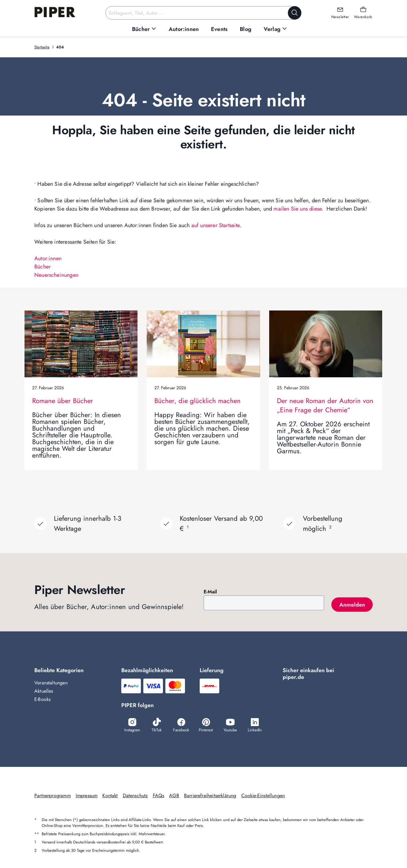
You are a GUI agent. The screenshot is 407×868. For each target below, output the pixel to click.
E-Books (42, 699)
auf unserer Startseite (216, 225)
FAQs (159, 796)
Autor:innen (48, 258)
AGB (174, 796)
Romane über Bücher (63, 401)
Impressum (87, 796)
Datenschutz (135, 796)
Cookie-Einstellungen (263, 796)
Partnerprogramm (53, 796)
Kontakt (110, 796)
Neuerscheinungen (56, 275)
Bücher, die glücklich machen (198, 401)
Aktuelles (44, 691)
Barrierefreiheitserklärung (210, 796)
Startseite (42, 47)
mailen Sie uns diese (298, 209)
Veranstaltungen (51, 683)
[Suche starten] (295, 13)
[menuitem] (144, 29)
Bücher (42, 267)
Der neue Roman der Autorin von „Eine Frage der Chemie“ (325, 405)
